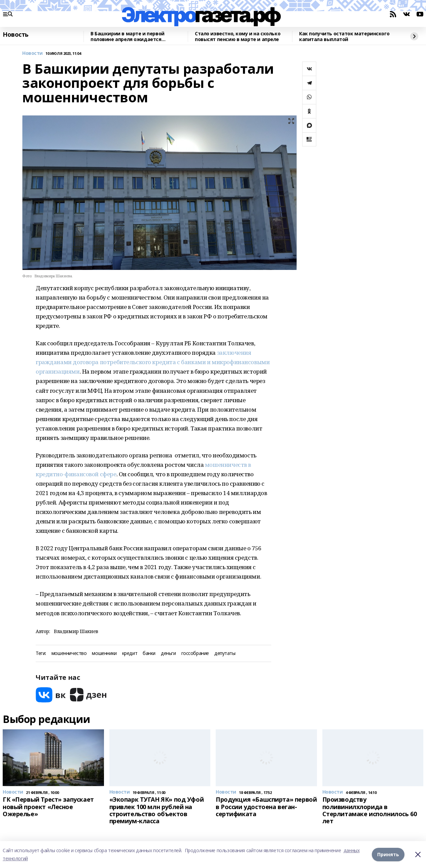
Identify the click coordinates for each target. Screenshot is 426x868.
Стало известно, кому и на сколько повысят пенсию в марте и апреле (238, 37)
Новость (16, 35)
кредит (130, 653)
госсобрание (195, 653)
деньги (168, 653)
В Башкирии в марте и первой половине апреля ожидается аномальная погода (128, 37)
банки (149, 653)
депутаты (225, 653)
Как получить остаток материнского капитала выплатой (344, 37)
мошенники (104, 653)
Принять (388, 854)
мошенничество (69, 653)
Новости (32, 53)
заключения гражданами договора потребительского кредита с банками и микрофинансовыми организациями (153, 362)
